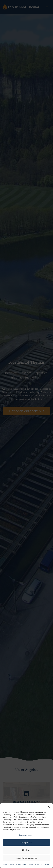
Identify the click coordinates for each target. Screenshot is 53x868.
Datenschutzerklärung (12, 864)
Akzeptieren (26, 842)
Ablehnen (26, 850)
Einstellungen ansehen (27, 858)
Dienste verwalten (26, 835)
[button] (49, 807)
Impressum (45, 864)
